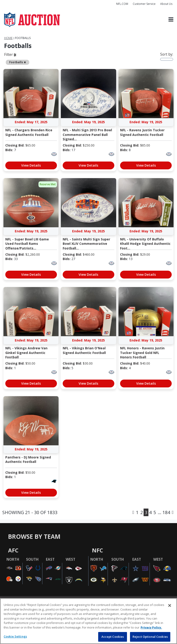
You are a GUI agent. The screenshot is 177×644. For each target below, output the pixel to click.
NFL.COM (122, 4)
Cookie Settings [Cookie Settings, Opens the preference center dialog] (15, 636)
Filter (10, 54)
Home (8, 38)
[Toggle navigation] (171, 20)
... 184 (164, 512)
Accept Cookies (113, 637)
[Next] (173, 512)
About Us (166, 4)
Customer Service (144, 4)
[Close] (170, 605)
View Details (31, 165)
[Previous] (133, 512)
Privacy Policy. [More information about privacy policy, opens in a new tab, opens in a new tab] (151, 627)
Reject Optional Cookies (150, 637)
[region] (88, 621)
